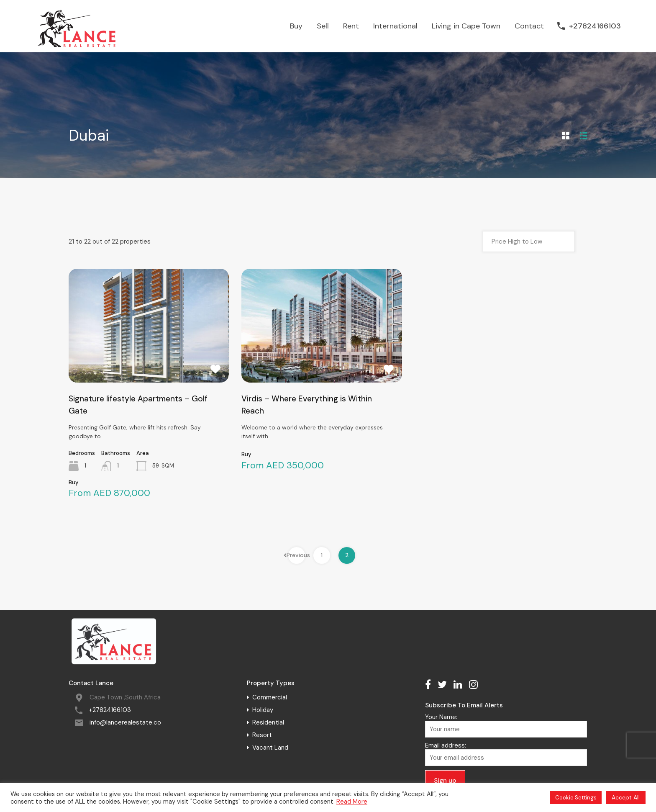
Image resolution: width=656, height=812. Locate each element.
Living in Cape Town (466, 26)
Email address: (506, 754)
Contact (529, 26)
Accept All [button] (626, 797)
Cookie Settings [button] (576, 798)
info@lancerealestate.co (125, 722)
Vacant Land (270, 748)
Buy (296, 26)
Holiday (263, 710)
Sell (323, 26)
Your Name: (506, 725)
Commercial (270, 697)
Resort (262, 735)
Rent (351, 26)
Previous (297, 555)
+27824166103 (595, 26)
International (395, 26)
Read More (352, 802)
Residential (268, 722)
